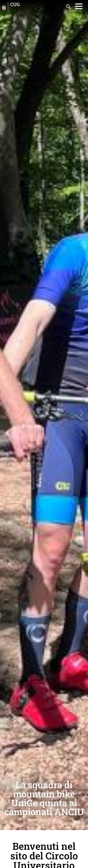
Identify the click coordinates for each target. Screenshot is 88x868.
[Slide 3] (48, 820)
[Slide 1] (31, 820)
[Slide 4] (57, 820)
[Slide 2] (40, 820)
